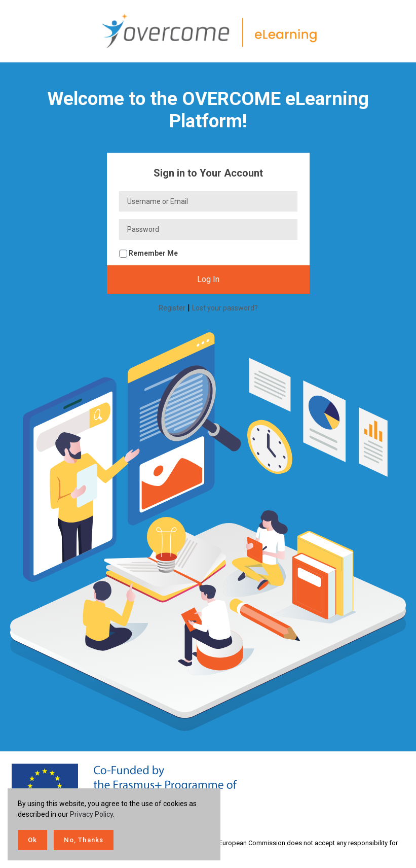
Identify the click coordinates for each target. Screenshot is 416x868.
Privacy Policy (91, 814)
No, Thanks (84, 840)
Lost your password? (225, 308)
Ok (32, 840)
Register (172, 308)
